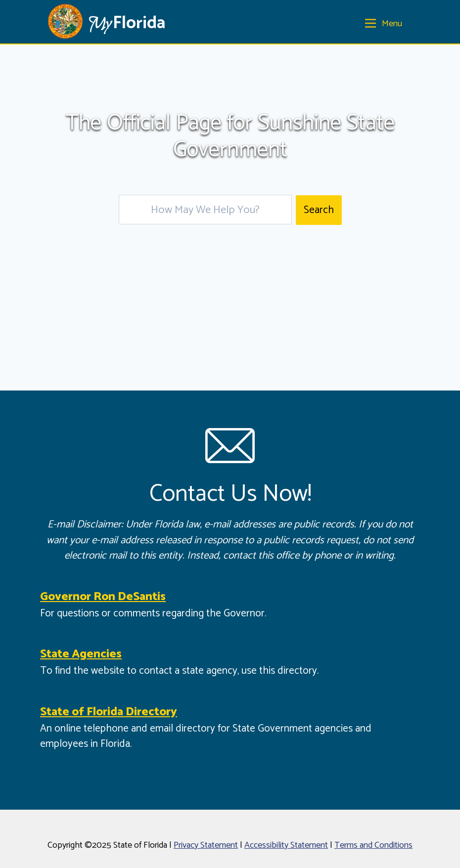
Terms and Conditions (373, 845)
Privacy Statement (206, 845)
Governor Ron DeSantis (103, 597)
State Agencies (81, 654)
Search (319, 210)
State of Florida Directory (109, 712)
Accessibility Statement (286, 845)
